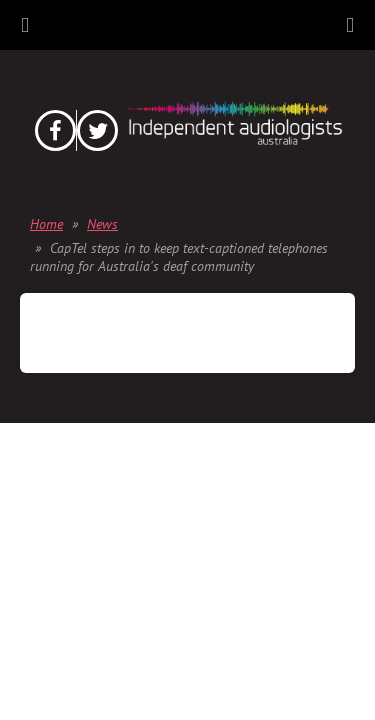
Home (46, 224)
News (102, 224)
